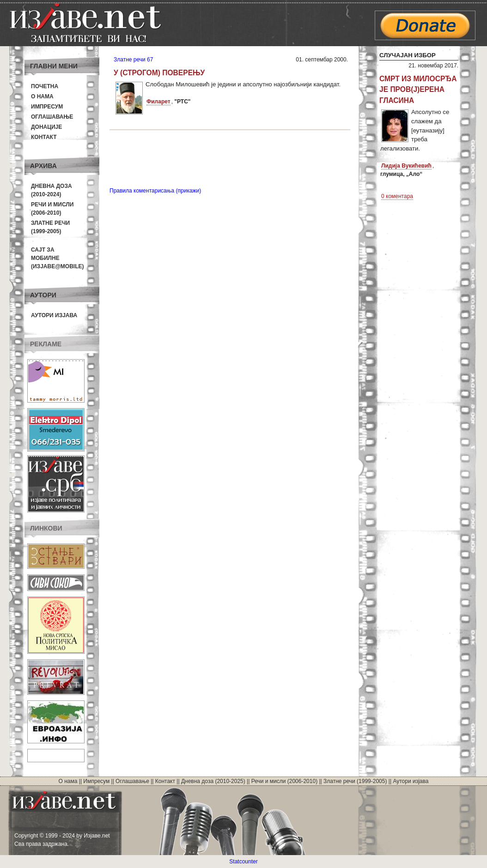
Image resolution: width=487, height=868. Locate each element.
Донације (46, 127)
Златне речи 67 (133, 60)
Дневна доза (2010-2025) (213, 781)
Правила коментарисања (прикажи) (155, 191)
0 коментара (397, 196)
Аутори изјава (54, 315)
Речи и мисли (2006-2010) (284, 781)
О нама (42, 96)
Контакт (44, 137)
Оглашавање (52, 117)
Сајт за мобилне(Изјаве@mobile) (58, 258)
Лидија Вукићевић (406, 166)
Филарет (158, 102)
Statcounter (243, 862)
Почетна (45, 86)
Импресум (47, 107)
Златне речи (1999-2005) (355, 781)
